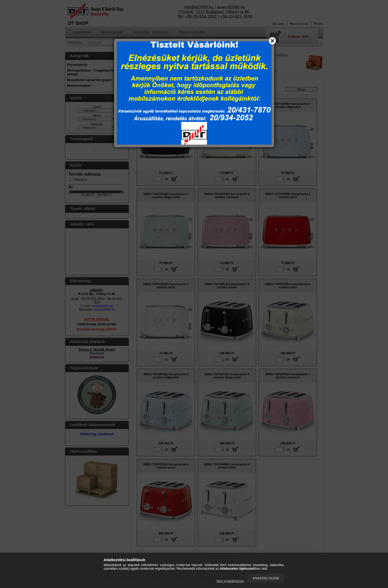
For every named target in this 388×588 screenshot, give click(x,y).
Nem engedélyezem (230, 581)
